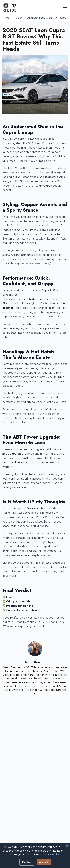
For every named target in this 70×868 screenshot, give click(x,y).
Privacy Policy (51, 855)
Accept (44, 862)
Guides (18, 18)
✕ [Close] (67, 846)
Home (6, 18)
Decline (27, 862)
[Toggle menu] (65, 7)
